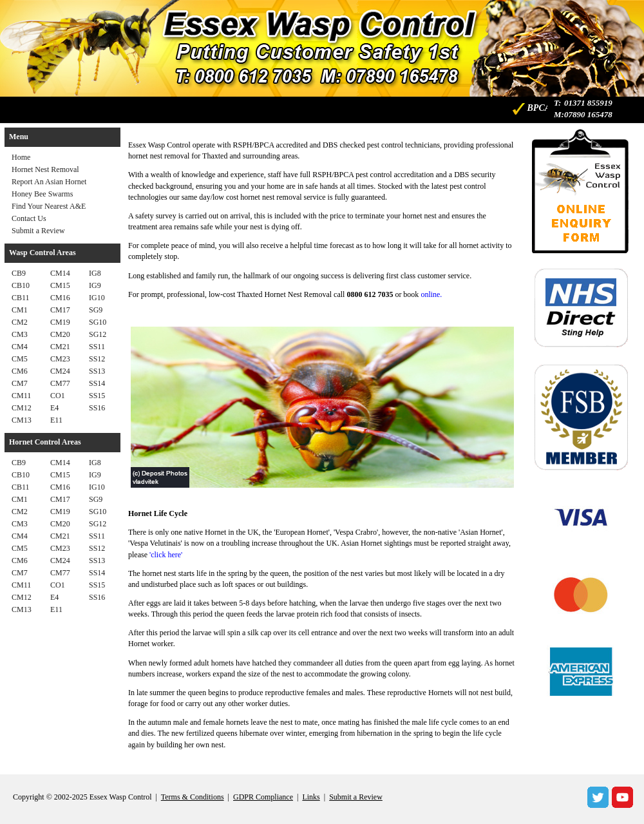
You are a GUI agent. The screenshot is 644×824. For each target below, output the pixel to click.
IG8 (95, 273)
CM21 (60, 347)
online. (431, 294)
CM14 (60, 273)
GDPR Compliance (263, 797)
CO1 (58, 396)
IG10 (97, 298)
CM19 (60, 322)
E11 (56, 420)
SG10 (98, 322)
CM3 (20, 334)
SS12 (97, 359)
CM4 (20, 347)
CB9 (19, 273)
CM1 (20, 310)
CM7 (20, 383)
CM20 (60, 334)
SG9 (96, 310)
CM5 (20, 359)
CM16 (60, 298)
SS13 (97, 371)
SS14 (97, 383)
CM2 (20, 322)
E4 (54, 408)
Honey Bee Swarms (42, 194)
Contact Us (29, 218)
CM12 (22, 408)
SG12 (98, 334)
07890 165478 (588, 114)
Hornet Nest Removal (45, 169)
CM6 (20, 371)
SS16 (97, 408)
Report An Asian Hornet (49, 182)
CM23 (60, 359)
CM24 (60, 371)
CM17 (60, 310)
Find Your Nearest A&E (49, 206)
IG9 (95, 285)
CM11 (21, 396)
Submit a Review (38, 231)
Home (21, 157)
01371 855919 (588, 103)
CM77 (60, 383)
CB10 (21, 285)
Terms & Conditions (193, 797)
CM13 (22, 420)
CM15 (60, 285)
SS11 (97, 347)
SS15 (97, 396)
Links (311, 797)
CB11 (21, 298)
